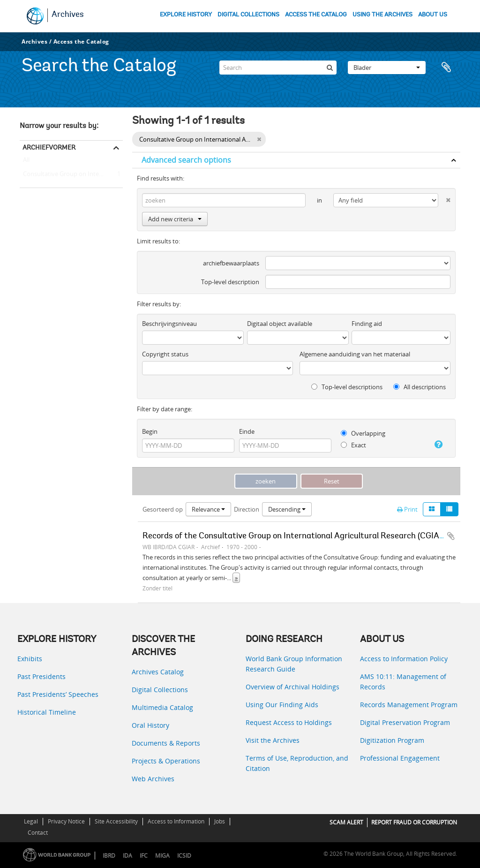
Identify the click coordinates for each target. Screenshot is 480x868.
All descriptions (420, 387)
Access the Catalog (81, 42)
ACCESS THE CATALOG (316, 15)
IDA (127, 856)
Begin (150, 431)
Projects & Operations (166, 761)
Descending (287, 509)
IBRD (109, 856)
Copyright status (165, 354)
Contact (38, 833)
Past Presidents (41, 676)
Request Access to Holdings (289, 722)
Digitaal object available (280, 324)
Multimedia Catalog (162, 707)
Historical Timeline (47, 712)
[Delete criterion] (444, 198)
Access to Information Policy (404, 659)
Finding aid (367, 324)
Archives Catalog (158, 672)
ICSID (184, 856)
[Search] (278, 68)
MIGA (162, 856)
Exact (353, 445)
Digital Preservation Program (405, 722)
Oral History (150, 725)
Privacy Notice (66, 821)
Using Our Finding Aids (282, 705)
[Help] (436, 445)
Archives (68, 15)
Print (407, 509)
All (26, 162)
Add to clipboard (451, 536)
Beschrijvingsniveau (169, 324)
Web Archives (153, 779)
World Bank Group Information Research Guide (294, 664)
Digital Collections (160, 690)
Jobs (220, 821)
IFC (144, 856)
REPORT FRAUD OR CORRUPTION (414, 822)
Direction (247, 509)
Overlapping (363, 433)
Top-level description (230, 282)
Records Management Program (409, 705)
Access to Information (176, 821)
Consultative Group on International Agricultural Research (71, 174)
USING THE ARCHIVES (382, 15)
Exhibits (30, 659)
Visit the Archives (273, 740)
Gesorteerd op (163, 509)
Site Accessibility (116, 821)
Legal (31, 821)
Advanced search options (186, 160)
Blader (387, 68)
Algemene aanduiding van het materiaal (355, 354)
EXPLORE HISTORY (186, 15)
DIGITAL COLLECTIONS (248, 15)
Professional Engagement (400, 758)
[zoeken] (330, 68)
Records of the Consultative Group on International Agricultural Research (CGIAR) (295, 536)
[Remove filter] (259, 139)
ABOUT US (433, 15)
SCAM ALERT (346, 822)
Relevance (208, 509)
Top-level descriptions (347, 387)
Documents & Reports (166, 743)
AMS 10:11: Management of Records (403, 682)
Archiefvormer (49, 147)
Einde (247, 431)
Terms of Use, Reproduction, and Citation (297, 763)
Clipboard (449, 68)
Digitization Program (392, 740)
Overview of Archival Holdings (292, 687)
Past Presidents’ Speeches (58, 694)
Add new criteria (175, 219)
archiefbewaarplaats (231, 263)
